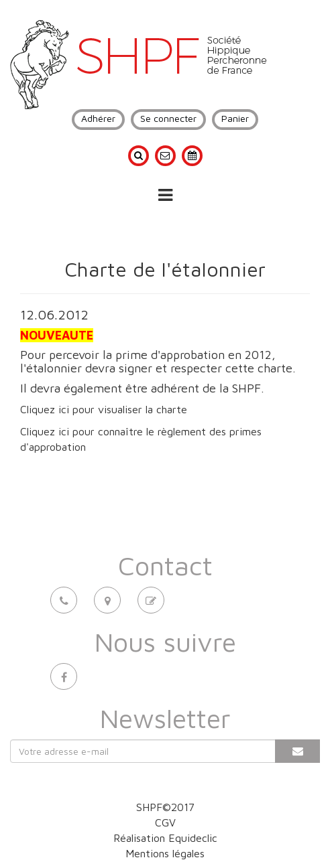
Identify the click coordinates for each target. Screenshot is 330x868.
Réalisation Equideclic (165, 838)
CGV (165, 822)
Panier (235, 118)
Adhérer (98, 118)
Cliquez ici (45, 409)
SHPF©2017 (165, 807)
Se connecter (168, 118)
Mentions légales (165, 853)
